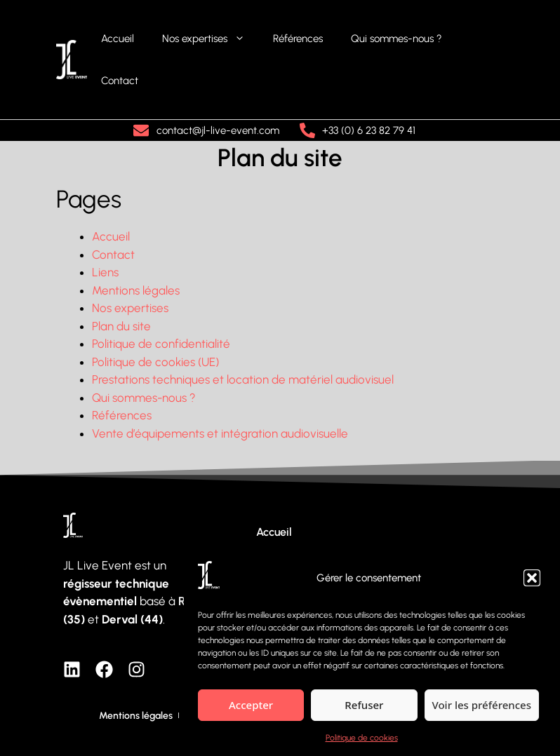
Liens (105, 272)
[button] (532, 578)
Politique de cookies (362, 738)
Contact (120, 81)
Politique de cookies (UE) (155, 362)
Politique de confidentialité (161, 344)
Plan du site (121, 326)
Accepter (251, 705)
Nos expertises (211, 39)
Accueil (118, 39)
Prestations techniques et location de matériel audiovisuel (243, 379)
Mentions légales (136, 290)
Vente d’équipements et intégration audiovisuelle (220, 433)
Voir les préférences (482, 705)
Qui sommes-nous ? (396, 39)
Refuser (364, 705)
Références (298, 39)
